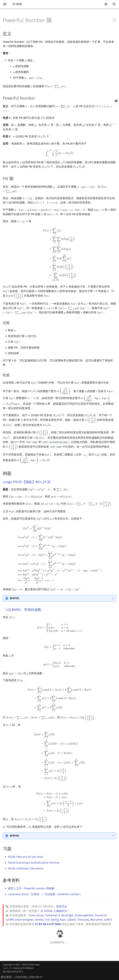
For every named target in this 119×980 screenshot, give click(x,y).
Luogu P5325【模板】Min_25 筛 (27, 482)
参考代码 (14, 598)
